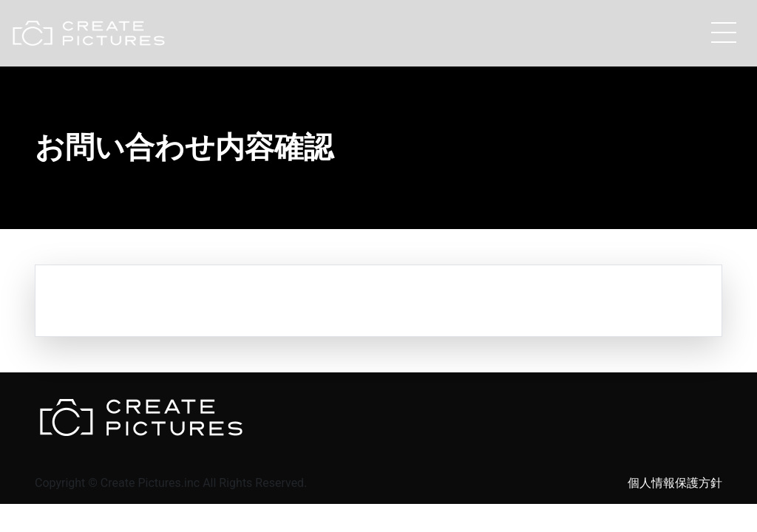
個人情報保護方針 (675, 483)
